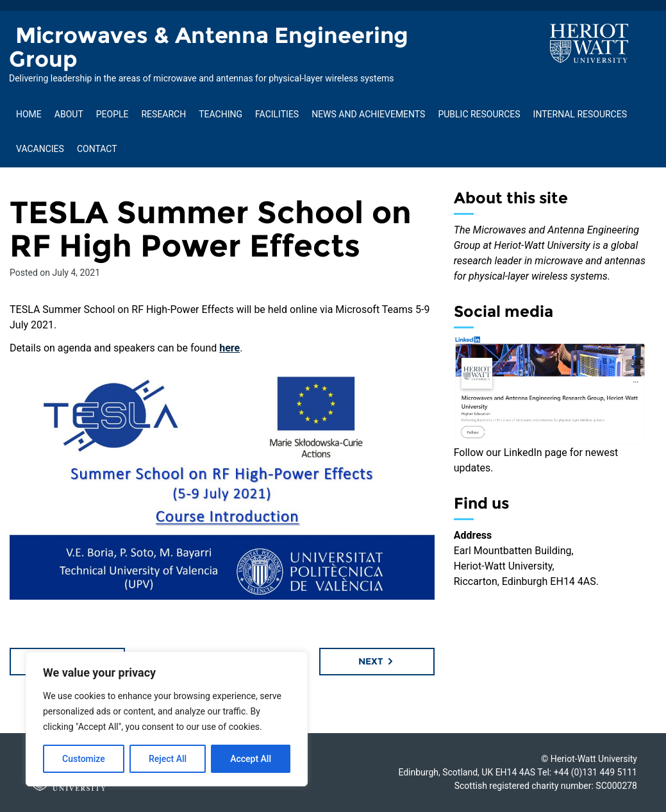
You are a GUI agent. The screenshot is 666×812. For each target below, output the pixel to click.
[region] (167, 719)
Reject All (168, 759)
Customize (84, 759)
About (69, 114)
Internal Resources (580, 114)
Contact (97, 149)
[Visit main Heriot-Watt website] (589, 43)
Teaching (221, 114)
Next (377, 661)
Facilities (277, 114)
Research (163, 114)
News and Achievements (368, 114)
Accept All (251, 759)
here (229, 348)
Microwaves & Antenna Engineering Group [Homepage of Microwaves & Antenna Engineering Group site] (209, 47)
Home (29, 114)
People (112, 114)
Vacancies (40, 149)
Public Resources (479, 114)
